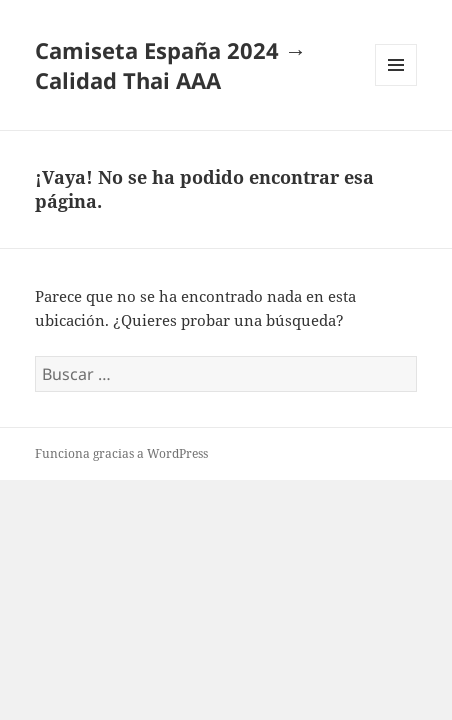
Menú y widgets (396, 85)
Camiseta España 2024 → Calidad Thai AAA (171, 65)
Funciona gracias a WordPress (121, 453)
